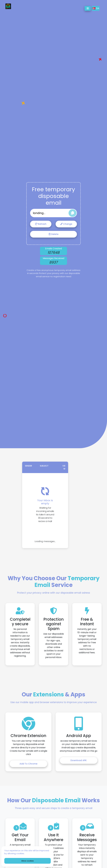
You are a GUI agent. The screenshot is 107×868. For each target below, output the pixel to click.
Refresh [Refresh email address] (41, 224)
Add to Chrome (28, 764)
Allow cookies (28, 861)
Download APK (79, 760)
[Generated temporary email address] (53, 213)
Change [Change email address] (66, 224)
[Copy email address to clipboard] (73, 213)
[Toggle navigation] (88, 8)
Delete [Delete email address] (53, 234)
